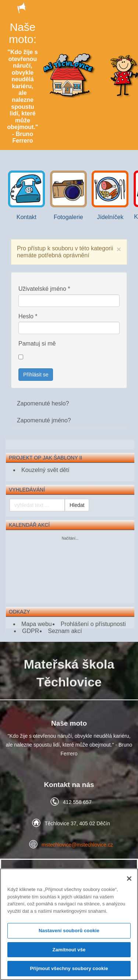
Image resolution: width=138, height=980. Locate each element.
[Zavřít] (129, 879)
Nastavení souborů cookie (69, 931)
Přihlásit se (36, 375)
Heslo (28, 316)
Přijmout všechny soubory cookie (69, 968)
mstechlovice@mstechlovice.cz (77, 845)
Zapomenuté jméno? (44, 420)
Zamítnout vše (69, 950)
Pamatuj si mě (37, 344)
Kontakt (26, 196)
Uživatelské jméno (44, 289)
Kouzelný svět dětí (45, 470)
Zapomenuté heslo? (43, 403)
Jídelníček (110, 196)
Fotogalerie (68, 196)
